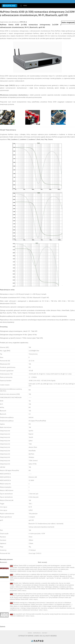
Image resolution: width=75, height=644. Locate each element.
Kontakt (45, 633)
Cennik (30, 633)
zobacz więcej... (58, 571)
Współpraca (37, 633)
